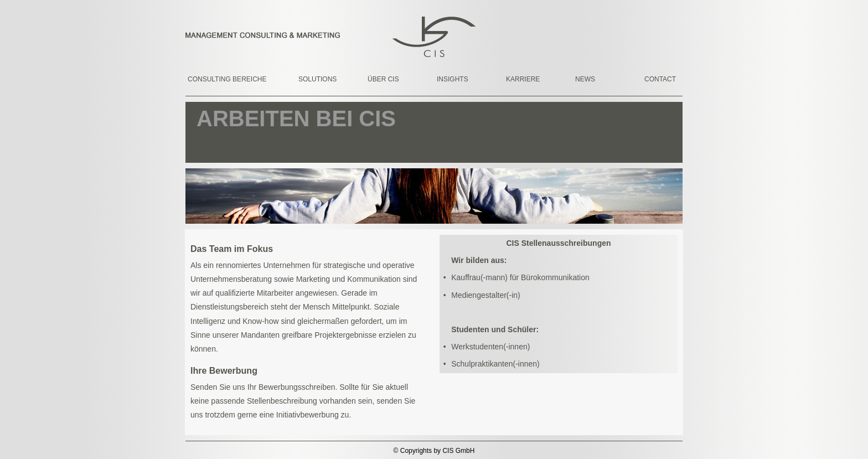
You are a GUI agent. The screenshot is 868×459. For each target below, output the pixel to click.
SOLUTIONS (317, 79)
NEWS (585, 79)
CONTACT (660, 79)
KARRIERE (523, 79)
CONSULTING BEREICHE (218, 79)
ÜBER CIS (383, 79)
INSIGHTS (453, 79)
